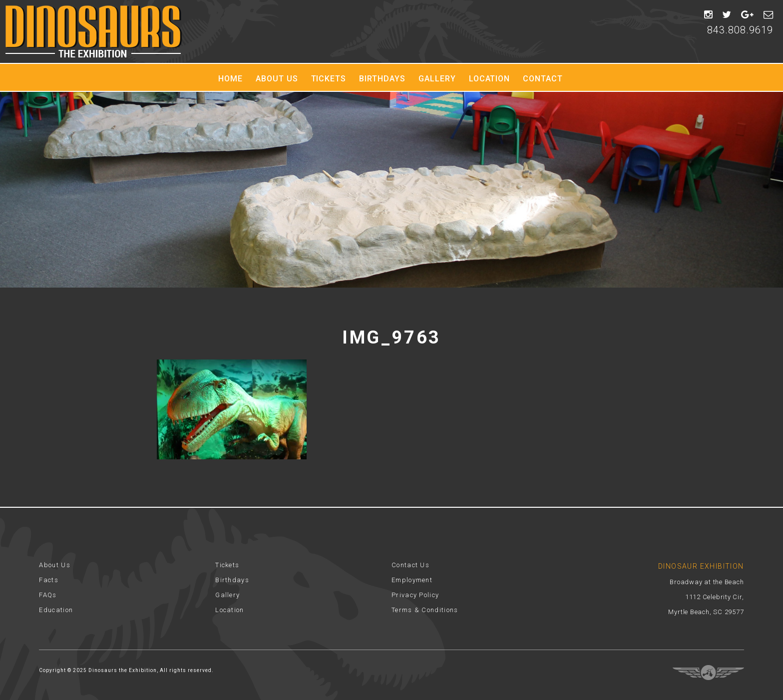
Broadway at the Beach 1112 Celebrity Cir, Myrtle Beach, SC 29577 (706, 597)
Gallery (437, 79)
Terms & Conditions (425, 610)
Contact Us (410, 565)
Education (56, 610)
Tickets (329, 79)
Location (490, 79)
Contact (543, 79)
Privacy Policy (415, 595)
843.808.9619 (740, 30)
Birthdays (382, 79)
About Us (277, 79)
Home (230, 79)
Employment (412, 580)
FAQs (48, 595)
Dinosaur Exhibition (94, 31)
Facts (49, 580)
